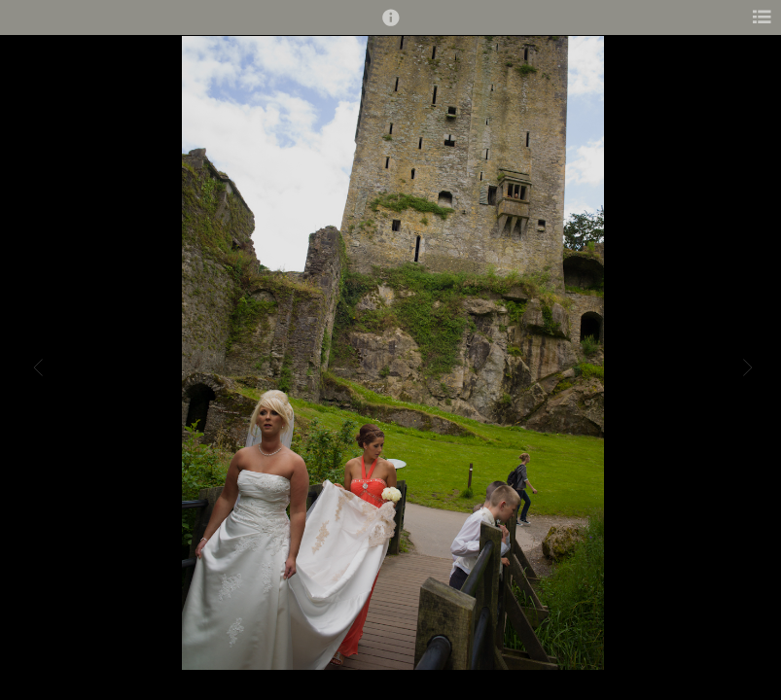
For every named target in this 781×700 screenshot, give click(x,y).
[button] (391, 26)
